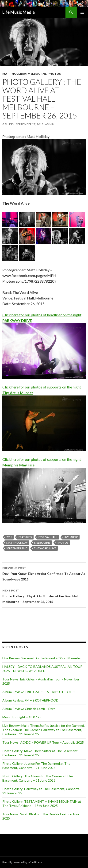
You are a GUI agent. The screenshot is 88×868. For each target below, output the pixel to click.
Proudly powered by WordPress (22, 862)
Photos (54, 74)
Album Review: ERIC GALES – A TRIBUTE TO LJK (39, 692)
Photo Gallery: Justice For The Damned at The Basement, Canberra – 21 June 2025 (36, 766)
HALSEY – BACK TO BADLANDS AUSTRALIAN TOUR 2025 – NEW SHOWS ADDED (42, 669)
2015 (9, 537)
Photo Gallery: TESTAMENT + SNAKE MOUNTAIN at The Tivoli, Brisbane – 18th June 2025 (42, 803)
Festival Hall (48, 537)
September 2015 (17, 548)
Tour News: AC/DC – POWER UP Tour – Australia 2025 (43, 742)
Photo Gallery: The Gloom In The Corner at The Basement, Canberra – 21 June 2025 (38, 778)
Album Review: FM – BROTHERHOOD (30, 700)
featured (25, 537)
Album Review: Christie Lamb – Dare (29, 709)
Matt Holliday (14, 74)
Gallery (8, 124)
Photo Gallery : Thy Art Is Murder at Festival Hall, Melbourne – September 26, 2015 (44, 596)
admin (50, 124)
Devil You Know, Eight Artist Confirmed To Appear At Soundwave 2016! (44, 573)
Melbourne (37, 74)
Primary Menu (82, 12)
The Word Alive (45, 548)
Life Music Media (19, 12)
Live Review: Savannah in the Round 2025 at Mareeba (41, 658)
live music (71, 537)
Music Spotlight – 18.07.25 (22, 717)
